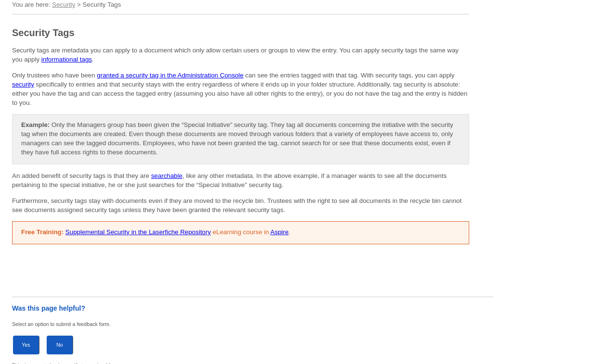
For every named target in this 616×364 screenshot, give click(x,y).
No (60, 345)
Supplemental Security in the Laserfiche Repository (138, 232)
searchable (167, 176)
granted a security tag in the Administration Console (170, 75)
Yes (26, 345)
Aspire (280, 232)
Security (64, 5)
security (23, 84)
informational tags (67, 59)
